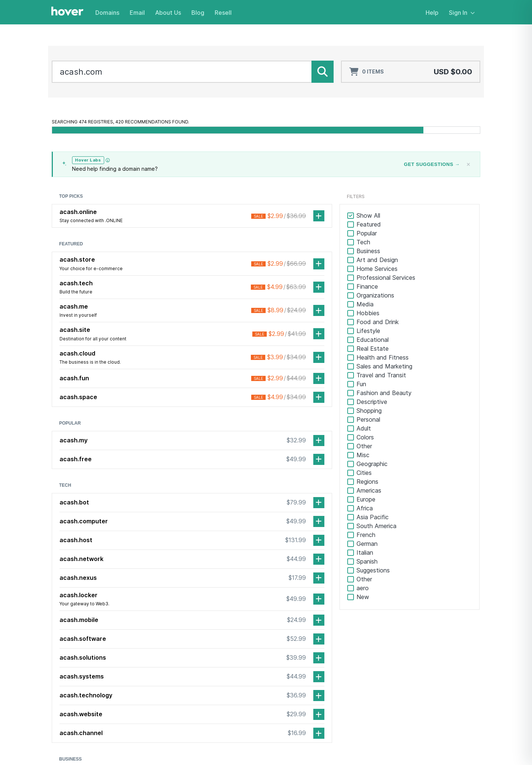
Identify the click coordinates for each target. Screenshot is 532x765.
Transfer (216, 670)
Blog (198, 13)
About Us (168, 13)
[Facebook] (57, 666)
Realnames (219, 709)
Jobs (281, 680)
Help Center (365, 660)
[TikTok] (87, 666)
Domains (107, 13)
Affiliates (361, 690)
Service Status (368, 670)
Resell (223, 13)
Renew (214, 680)
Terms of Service (418, 747)
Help (432, 13)
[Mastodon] (102, 666)
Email (137, 13)
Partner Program (370, 680)
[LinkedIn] (72, 666)
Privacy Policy (463, 747)
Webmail (434, 670)
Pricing (214, 690)
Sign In (462, 13)
